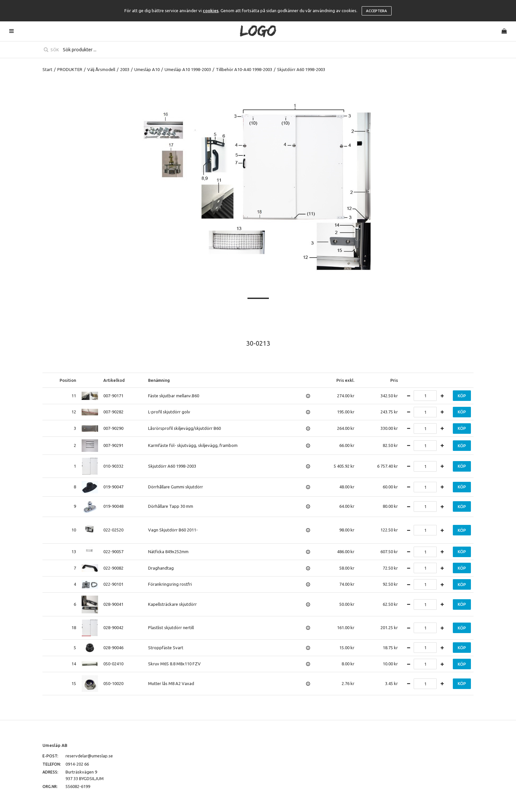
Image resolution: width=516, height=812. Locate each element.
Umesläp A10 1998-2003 (188, 69)
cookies (211, 11)
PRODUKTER (70, 69)
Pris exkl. (345, 380)
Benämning (159, 380)
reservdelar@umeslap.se (89, 756)
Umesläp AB (55, 745)
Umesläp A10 (147, 69)
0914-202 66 (77, 764)
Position (68, 380)
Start (47, 69)
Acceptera (376, 11)
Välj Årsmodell (101, 69)
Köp (462, 396)
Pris (394, 380)
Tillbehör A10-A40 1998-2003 (244, 69)
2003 (125, 69)
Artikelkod (114, 380)
